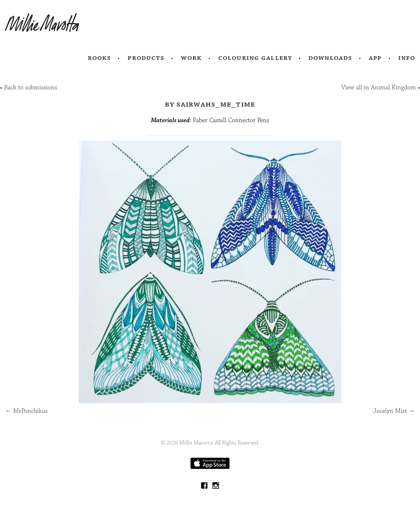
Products (146, 58)
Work (191, 58)
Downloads (330, 58)
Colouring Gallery (255, 58)
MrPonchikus (26, 411)
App (375, 58)
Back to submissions (31, 88)
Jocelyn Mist (394, 411)
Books (100, 58)
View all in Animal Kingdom (379, 88)
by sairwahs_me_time (210, 104)
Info (407, 58)
